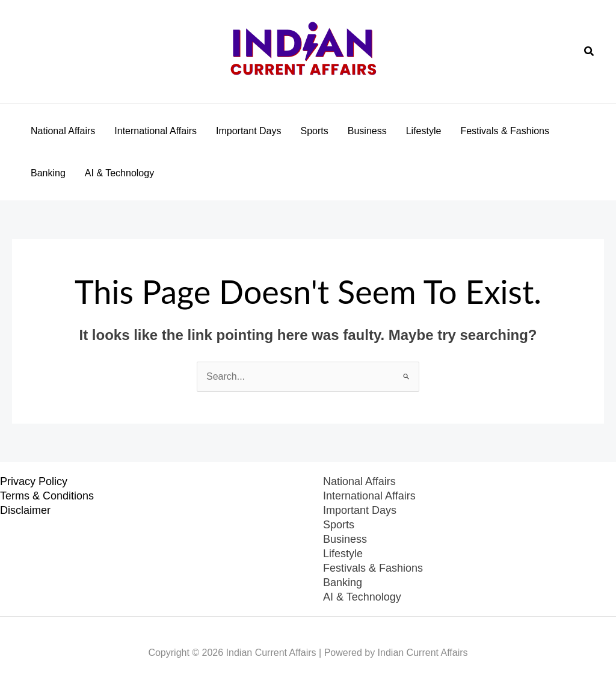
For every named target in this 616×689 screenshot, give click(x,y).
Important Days (248, 131)
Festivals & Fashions (505, 131)
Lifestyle (424, 131)
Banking (48, 173)
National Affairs (63, 131)
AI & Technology (119, 173)
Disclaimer (25, 510)
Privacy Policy (34, 481)
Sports (315, 131)
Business (367, 131)
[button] (590, 52)
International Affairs (156, 131)
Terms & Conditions (47, 496)
